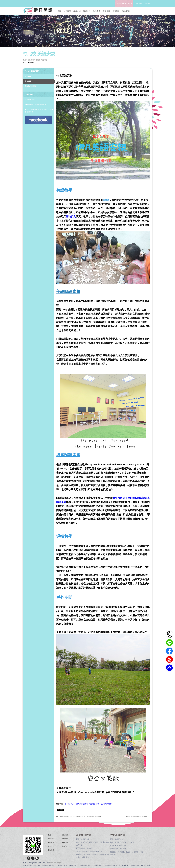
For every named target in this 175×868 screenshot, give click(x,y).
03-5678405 (128, 3)
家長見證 (106, 11)
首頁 (59, 11)
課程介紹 (77, 11)
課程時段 (87, 11)
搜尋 (148, 3)
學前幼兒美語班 (30, 86)
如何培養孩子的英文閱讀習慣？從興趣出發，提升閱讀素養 (88, 804)
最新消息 (116, 11)
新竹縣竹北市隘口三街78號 (124, 842)
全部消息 (28, 76)
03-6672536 (119, 839)
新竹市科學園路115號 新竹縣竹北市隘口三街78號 (39, 111)
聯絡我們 (139, 3)
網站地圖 (51, 850)
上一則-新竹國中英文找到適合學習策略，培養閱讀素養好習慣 (79, 817)
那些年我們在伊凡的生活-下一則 (138, 817)
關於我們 (67, 11)
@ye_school (88, 848)
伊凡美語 (123, 849)
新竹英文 (71, 217)
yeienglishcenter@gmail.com (36, 104)
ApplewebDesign (55, 863)
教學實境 (97, 11)
